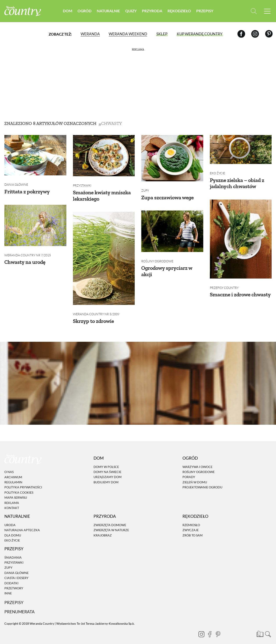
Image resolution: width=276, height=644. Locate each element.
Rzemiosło (191, 519)
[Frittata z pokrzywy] (35, 155)
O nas (9, 466)
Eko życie (217, 170)
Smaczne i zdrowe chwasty (240, 289)
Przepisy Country (224, 282)
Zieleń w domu (195, 476)
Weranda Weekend (128, 34)
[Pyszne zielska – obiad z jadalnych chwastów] (241, 149)
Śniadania (13, 551)
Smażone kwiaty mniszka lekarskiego (102, 193)
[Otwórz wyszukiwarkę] (254, 11)
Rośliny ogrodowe (157, 255)
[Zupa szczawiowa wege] (172, 158)
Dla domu (13, 529)
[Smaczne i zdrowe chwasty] (241, 236)
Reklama (12, 497)
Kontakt (12, 502)
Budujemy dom (106, 476)
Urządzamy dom (108, 471)
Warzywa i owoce (197, 461)
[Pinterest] (269, 34)
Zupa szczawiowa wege (167, 194)
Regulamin (13, 476)
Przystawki (82, 183)
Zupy (145, 188)
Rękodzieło (179, 11)
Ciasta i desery (16, 572)
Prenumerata (19, 606)
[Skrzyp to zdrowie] (104, 255)
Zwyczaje (191, 524)
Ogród (85, 11)
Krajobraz (103, 529)
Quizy (131, 11)
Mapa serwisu (16, 492)
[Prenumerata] (260, 628)
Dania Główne (16, 182)
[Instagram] (255, 34)
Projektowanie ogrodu (202, 481)
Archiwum (13, 471)
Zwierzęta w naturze (111, 524)
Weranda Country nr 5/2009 (96, 308)
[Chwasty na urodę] (35, 222)
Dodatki (11, 577)
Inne (8, 587)
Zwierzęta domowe (110, 519)
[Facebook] (241, 34)
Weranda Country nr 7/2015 (28, 249)
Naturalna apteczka (22, 524)
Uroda (10, 519)
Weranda (90, 34)
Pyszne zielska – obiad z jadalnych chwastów (237, 180)
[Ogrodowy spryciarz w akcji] (172, 228)
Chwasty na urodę (25, 256)
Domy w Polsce (106, 461)
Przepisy (205, 11)
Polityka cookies (19, 487)
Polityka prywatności (23, 481)
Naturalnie (108, 11)
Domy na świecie (107, 466)
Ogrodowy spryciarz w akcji (167, 265)
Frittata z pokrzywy (27, 189)
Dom (68, 11)
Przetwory (14, 582)
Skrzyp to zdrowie (93, 315)
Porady (189, 471)
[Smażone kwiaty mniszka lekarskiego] (104, 156)
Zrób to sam (193, 529)
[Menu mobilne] (267, 11)
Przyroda (152, 11)
